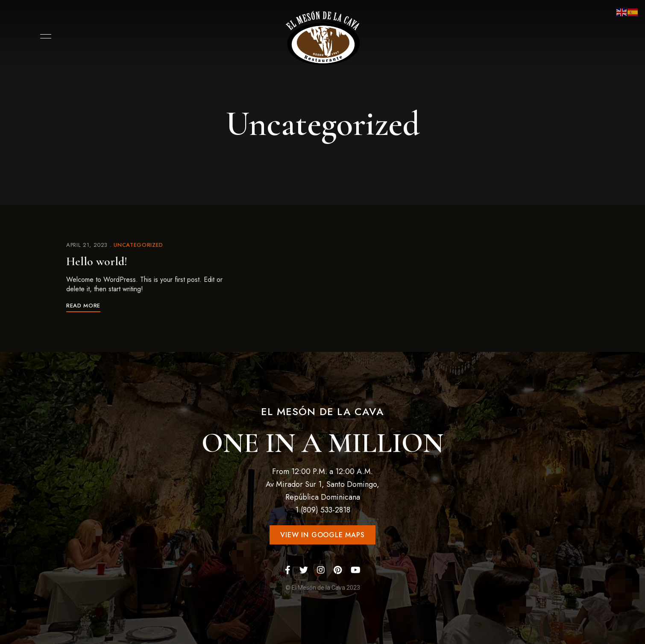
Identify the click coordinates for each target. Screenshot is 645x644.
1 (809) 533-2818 (323, 510)
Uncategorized (138, 245)
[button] (322, 535)
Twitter (304, 570)
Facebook (288, 570)
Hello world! (97, 261)
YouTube (356, 570)
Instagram (321, 570)
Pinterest (338, 570)
